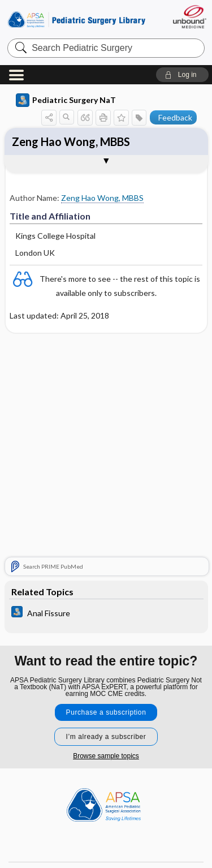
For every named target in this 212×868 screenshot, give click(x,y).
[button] (182, 75)
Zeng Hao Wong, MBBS (71, 141)
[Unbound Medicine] (189, 17)
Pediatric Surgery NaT (66, 100)
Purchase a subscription (106, 712)
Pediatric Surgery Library (76, 20)
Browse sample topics (106, 756)
